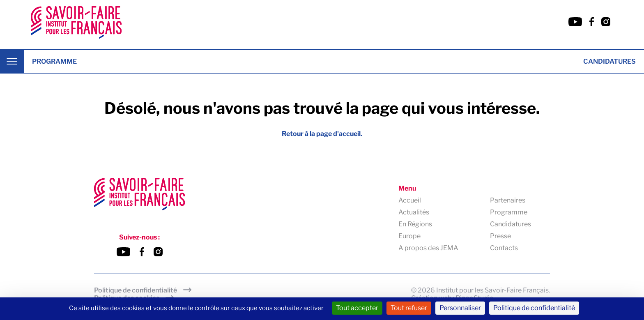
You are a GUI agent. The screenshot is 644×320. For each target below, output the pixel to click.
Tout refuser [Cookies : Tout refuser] (409, 308)
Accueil (410, 200)
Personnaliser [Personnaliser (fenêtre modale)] (460, 308)
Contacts (504, 248)
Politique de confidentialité (136, 290)
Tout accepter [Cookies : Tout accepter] (357, 308)
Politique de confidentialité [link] (534, 308)
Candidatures (609, 61)
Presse (500, 236)
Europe (409, 236)
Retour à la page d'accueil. (322, 134)
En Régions (415, 224)
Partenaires (508, 200)
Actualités (414, 212)
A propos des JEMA (428, 248)
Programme (54, 61)
